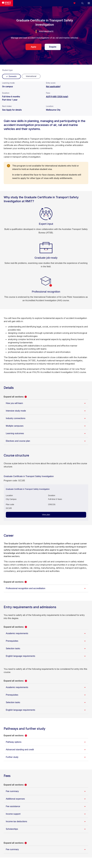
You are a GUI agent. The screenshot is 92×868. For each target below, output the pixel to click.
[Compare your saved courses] (76, 3)
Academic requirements (17, 633)
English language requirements (21, 656)
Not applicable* (53, 87)
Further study (12, 757)
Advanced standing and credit (20, 750)
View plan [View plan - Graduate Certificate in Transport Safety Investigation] (46, 515)
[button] (82, 3)
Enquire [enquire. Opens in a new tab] (53, 47)
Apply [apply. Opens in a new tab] (34, 47)
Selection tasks (13, 648)
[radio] (31, 76)
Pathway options (14, 742)
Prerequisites (12, 641)
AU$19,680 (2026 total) (57, 97)
